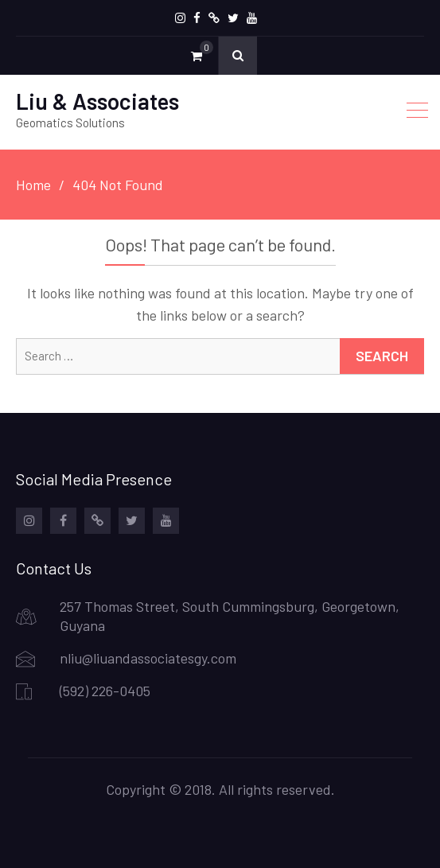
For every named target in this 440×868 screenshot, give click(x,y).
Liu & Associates (97, 101)
